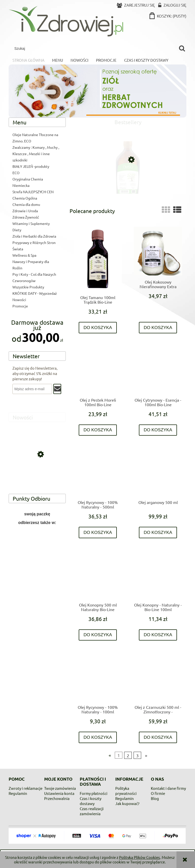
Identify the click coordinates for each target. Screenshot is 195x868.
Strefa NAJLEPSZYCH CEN (33, 192)
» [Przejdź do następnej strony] (146, 755)
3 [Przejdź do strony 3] (137, 755)
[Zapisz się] (57, 389)
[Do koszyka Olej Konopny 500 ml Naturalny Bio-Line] (98, 635)
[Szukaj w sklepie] (94, 48)
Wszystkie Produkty (28, 287)
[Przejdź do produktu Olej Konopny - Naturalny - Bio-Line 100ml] (158, 574)
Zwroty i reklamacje (26, 788)
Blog (155, 798)
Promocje (20, 306)
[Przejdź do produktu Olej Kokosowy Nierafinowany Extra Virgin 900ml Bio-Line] (158, 251)
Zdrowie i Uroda (25, 211)
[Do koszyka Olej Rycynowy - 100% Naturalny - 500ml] (98, 533)
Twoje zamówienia (60, 788)
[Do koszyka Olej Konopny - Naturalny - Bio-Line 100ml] (158, 635)
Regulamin (18, 793)
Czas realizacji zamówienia (92, 811)
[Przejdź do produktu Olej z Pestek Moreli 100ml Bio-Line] (98, 369)
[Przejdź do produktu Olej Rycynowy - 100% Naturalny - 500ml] (98, 472)
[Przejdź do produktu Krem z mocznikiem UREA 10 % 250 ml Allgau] (37, 477)
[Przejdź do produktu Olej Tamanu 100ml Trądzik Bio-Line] (98, 259)
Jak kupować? (127, 803)
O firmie (158, 793)
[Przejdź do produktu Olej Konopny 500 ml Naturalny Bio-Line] (98, 574)
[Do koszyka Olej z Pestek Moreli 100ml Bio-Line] (98, 430)
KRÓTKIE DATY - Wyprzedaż (35, 293)
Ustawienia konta (59, 793)
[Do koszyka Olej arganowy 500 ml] (158, 533)
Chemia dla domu (26, 204)
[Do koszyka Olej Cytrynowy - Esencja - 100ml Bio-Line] (158, 430)
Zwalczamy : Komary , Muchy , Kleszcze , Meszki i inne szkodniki (36, 154)
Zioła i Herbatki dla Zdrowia (34, 236)
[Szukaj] (182, 48)
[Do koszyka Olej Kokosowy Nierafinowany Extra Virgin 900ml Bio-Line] (158, 328)
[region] (37, 550)
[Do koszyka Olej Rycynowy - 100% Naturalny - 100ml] (98, 737)
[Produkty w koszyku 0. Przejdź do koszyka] (168, 16)
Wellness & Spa (24, 255)
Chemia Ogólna (25, 198)
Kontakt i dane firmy (168, 788)
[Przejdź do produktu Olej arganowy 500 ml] (158, 472)
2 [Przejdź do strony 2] (128, 755)
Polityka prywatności (126, 791)
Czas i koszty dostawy (91, 801)
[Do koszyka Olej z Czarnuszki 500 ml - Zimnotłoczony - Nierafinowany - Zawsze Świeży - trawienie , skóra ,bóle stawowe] (158, 737)
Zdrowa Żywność (26, 217)
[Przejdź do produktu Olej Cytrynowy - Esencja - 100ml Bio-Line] (158, 369)
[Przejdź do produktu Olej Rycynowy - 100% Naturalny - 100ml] (98, 677)
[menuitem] (28, 60)
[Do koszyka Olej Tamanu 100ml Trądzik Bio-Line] (98, 328)
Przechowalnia (57, 798)
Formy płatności (94, 793)
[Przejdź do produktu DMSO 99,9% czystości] (128, 181)
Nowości (19, 300)
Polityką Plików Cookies (140, 857)
